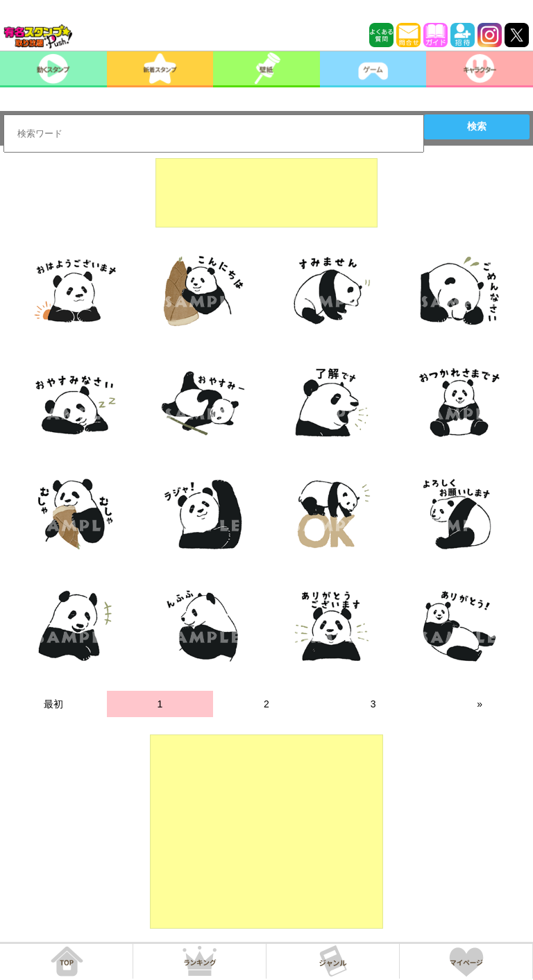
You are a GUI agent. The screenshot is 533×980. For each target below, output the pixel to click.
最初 (53, 704)
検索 (477, 126)
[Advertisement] (266, 193)
